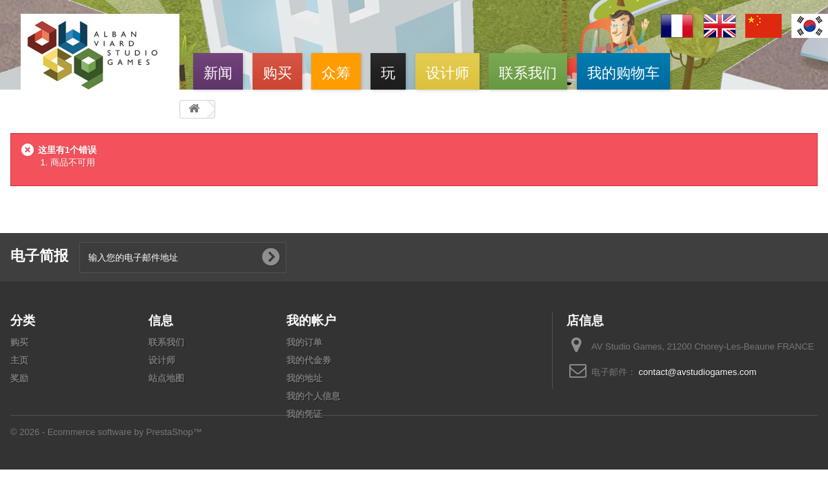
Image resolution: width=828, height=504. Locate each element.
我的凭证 (304, 414)
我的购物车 (623, 71)
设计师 (447, 71)
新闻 (218, 71)
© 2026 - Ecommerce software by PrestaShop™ (106, 464)
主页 (19, 360)
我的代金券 (309, 360)
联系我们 (528, 71)
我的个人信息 (313, 396)
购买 (277, 71)
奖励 (19, 378)
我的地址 (304, 378)
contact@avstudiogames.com (698, 372)
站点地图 (166, 378)
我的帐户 (311, 320)
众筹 (336, 71)
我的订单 (304, 342)
